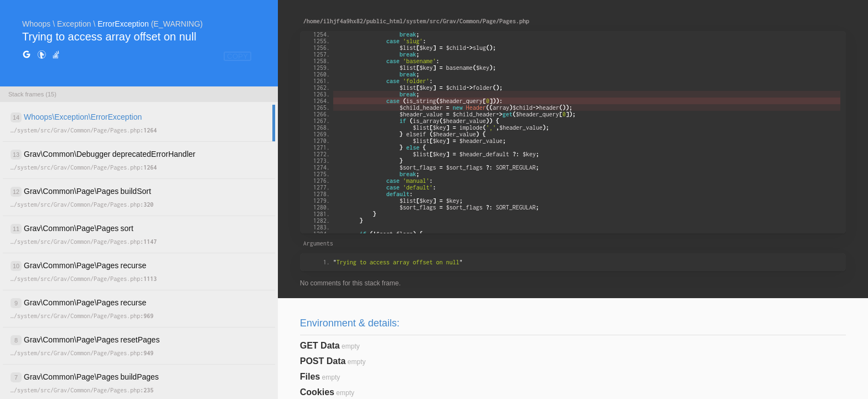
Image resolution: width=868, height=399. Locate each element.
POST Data (323, 361)
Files (310, 377)
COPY (237, 56)
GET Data (320, 346)
